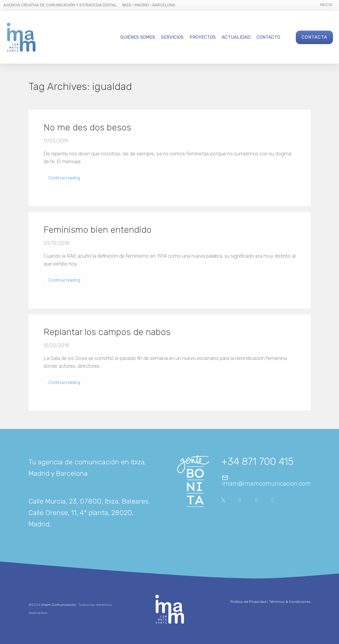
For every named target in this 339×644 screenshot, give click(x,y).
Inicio (326, 5)
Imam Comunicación (59, 605)
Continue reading (64, 178)
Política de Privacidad (248, 602)
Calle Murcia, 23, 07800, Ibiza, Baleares (88, 501)
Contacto (268, 37)
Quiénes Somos (138, 37)
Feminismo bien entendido (97, 230)
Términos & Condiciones (290, 602)
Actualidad (236, 37)
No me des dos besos (87, 127)
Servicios (172, 37)
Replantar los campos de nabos (107, 332)
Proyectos (203, 37)
